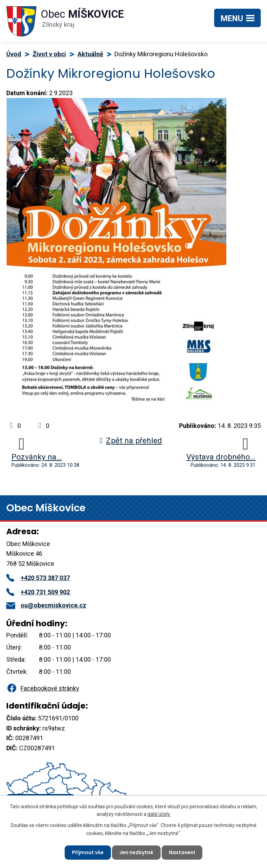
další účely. (159, 814)
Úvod (14, 54)
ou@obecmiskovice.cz (46, 605)
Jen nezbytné (136, 852)
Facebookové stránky (43, 688)
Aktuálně (90, 54)
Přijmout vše (88, 852)
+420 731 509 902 (38, 592)
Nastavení (182, 852)
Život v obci (49, 54)
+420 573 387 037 (38, 578)
